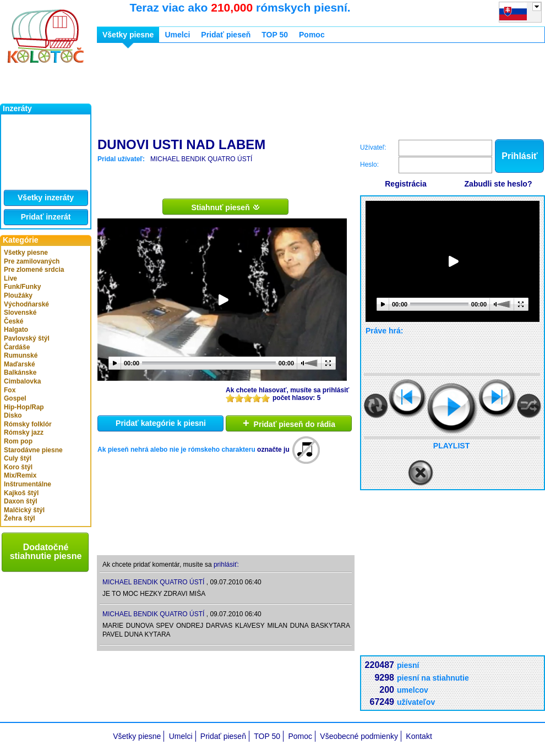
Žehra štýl (20, 518)
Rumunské (21, 355)
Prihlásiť (519, 156)
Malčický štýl (24, 510)
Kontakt (419, 736)
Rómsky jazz (24, 432)
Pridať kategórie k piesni (161, 423)
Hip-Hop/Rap (24, 407)
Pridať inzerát (46, 217)
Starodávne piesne (33, 450)
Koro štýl (18, 467)
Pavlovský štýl (27, 338)
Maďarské (20, 364)
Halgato (16, 330)
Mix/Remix (20, 475)
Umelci (177, 35)
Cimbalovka (22, 381)
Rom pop (18, 441)
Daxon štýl (21, 501)
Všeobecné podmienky (359, 736)
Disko (13, 415)
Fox (10, 390)
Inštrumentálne (28, 484)
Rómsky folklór (28, 424)
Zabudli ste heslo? (498, 184)
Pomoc (312, 35)
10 (265, 398)
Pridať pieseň (226, 35)
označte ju (273, 450)
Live (10, 278)
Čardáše (17, 347)
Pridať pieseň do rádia (289, 423)
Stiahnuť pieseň (225, 207)
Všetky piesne (26, 253)
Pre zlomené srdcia (34, 270)
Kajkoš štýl (21, 493)
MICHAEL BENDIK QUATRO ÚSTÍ (201, 159)
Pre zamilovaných (32, 261)
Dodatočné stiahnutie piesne (46, 552)
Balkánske (20, 372)
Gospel (15, 398)
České (13, 321)
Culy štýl (18, 458)
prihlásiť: (226, 565)
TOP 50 (275, 35)
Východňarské (26, 304)
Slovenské (20, 313)
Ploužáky (18, 295)
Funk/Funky (22, 287)
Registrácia (405, 184)
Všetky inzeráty (46, 198)
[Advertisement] (152, 92)
